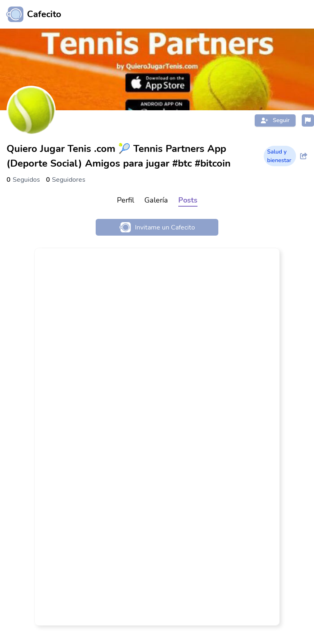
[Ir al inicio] (31, 14)
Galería (156, 200)
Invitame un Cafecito (157, 227)
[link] (157, 437)
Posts (188, 200)
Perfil (126, 200)
